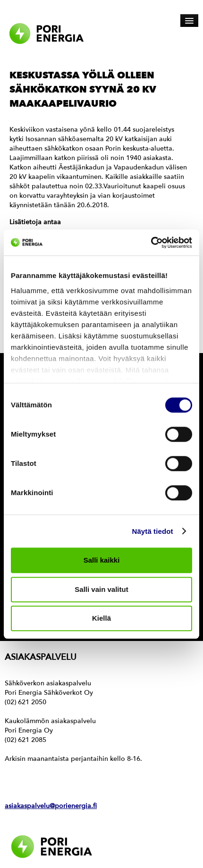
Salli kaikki (102, 560)
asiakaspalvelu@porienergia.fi (51, 806)
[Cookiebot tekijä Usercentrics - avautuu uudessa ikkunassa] (151, 243)
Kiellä (101, 618)
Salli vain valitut (101, 589)
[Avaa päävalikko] (189, 21)
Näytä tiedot (153, 531)
